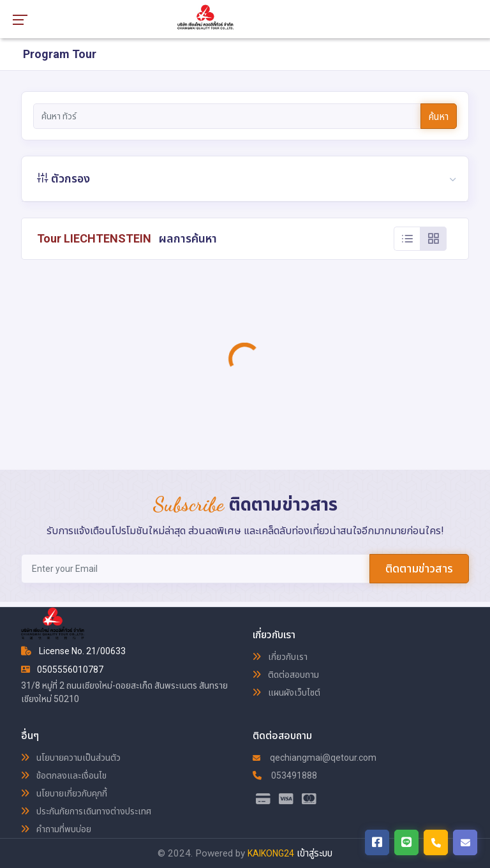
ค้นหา (439, 117)
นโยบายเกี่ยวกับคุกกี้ (64, 793)
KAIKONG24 (271, 853)
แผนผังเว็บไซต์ (286, 692)
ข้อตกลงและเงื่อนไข (64, 775)
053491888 (285, 775)
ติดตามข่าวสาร (419, 568)
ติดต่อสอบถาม (286, 675)
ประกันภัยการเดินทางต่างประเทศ (86, 811)
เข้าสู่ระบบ (315, 853)
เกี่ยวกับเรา (280, 657)
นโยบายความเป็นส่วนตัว (71, 758)
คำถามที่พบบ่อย (56, 829)
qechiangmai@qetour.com (315, 758)
